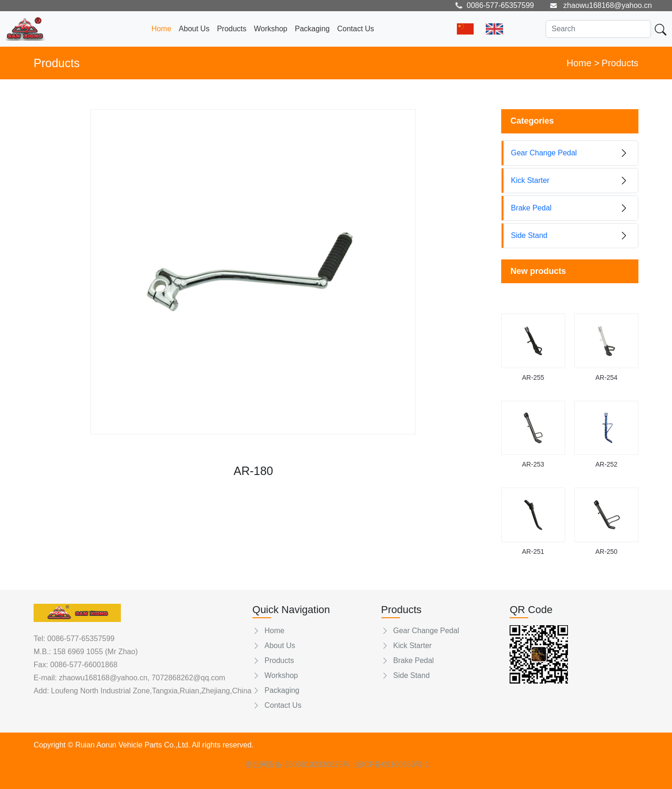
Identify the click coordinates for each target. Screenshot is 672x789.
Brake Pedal (408, 660)
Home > (583, 63)
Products (232, 29)
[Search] (598, 29)
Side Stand (406, 675)
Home (161, 29)
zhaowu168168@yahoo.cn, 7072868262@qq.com (141, 678)
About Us (194, 29)
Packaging (312, 29)
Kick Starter (407, 646)
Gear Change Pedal (420, 631)
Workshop (271, 29)
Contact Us (355, 29)
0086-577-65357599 (81, 639)
